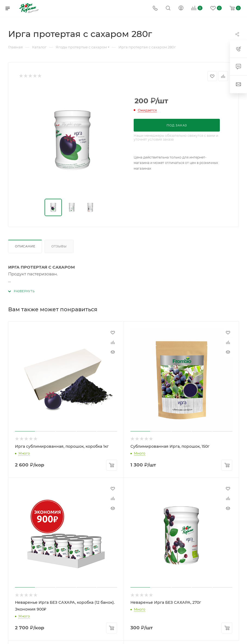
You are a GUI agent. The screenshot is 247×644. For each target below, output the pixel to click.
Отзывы (59, 246)
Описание (25, 246)
